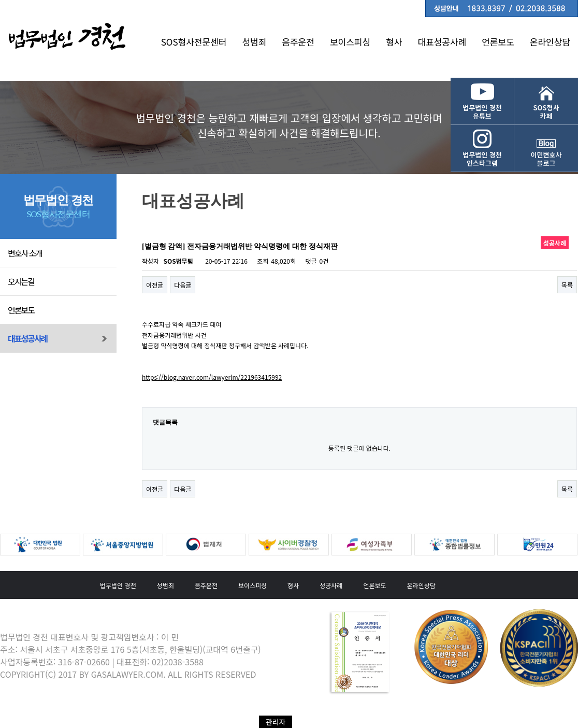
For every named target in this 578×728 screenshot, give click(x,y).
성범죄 (254, 42)
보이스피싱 (350, 42)
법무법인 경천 (118, 585)
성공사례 (331, 585)
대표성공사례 (442, 42)
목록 (567, 285)
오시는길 (21, 281)
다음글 (183, 285)
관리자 (276, 722)
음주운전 (298, 42)
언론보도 (498, 42)
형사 (394, 42)
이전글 (155, 285)
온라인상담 (550, 42)
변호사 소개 (25, 253)
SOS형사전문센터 (194, 42)
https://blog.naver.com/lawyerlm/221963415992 (212, 377)
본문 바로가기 (0, 0)
